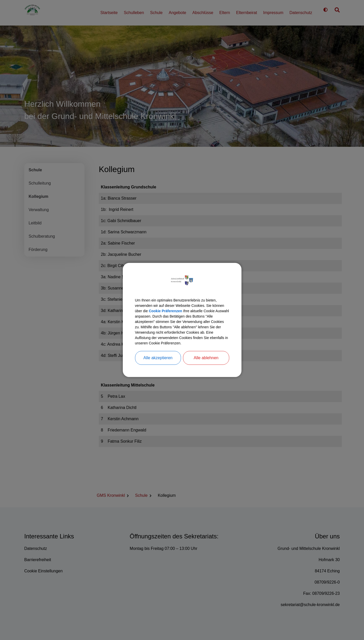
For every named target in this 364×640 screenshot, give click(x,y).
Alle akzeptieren (158, 364)
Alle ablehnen (206, 364)
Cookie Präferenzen (184, 306)
